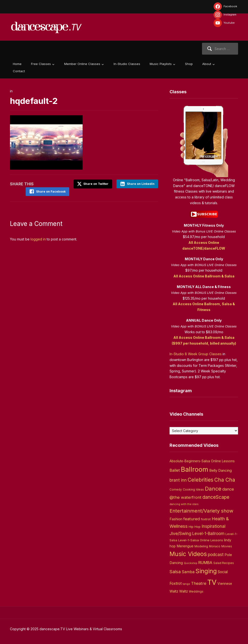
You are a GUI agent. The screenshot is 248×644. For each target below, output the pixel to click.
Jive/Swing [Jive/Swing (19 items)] (180, 533)
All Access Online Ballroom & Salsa (204, 276)
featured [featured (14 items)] (192, 519)
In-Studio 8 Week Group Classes (196, 354)
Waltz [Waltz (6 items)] (184, 591)
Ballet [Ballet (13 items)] (175, 470)
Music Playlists (161, 64)
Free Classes (41, 64)
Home (17, 64)
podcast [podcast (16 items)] (216, 554)
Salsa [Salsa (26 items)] (175, 572)
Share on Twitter (92, 184)
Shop (189, 64)
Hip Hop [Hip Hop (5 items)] (195, 527)
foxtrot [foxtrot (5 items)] (206, 519)
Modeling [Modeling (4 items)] (201, 546)
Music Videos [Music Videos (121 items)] (188, 554)
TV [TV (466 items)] (212, 582)
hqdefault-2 (35, 101)
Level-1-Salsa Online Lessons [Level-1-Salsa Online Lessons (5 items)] (201, 540)
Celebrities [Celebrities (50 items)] (201, 480)
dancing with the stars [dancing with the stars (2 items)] (184, 504)
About (207, 64)
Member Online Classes (82, 64)
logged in (38, 239)
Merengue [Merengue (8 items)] (185, 546)
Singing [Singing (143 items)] (206, 571)
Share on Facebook (50, 192)
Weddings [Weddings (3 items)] (196, 592)
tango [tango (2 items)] (186, 584)
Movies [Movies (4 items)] (227, 546)
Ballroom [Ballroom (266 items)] (195, 469)
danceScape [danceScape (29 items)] (216, 497)
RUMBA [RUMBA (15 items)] (205, 563)
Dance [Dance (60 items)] (213, 489)
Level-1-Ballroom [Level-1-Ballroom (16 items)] (208, 533)
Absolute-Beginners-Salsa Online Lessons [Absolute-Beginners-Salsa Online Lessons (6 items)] (202, 461)
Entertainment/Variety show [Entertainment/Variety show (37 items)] (201, 511)
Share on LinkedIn (141, 184)
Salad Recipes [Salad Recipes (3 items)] (224, 563)
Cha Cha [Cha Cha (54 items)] (225, 480)
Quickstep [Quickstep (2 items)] (191, 563)
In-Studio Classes (127, 64)
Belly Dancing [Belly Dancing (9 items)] (221, 470)
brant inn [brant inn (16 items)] (178, 480)
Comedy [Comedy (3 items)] (176, 490)
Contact (19, 71)
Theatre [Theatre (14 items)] (199, 583)
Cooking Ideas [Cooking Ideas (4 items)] (193, 489)
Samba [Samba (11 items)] (188, 572)
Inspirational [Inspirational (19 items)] (213, 526)
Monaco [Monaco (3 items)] (215, 546)
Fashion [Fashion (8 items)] (176, 519)
